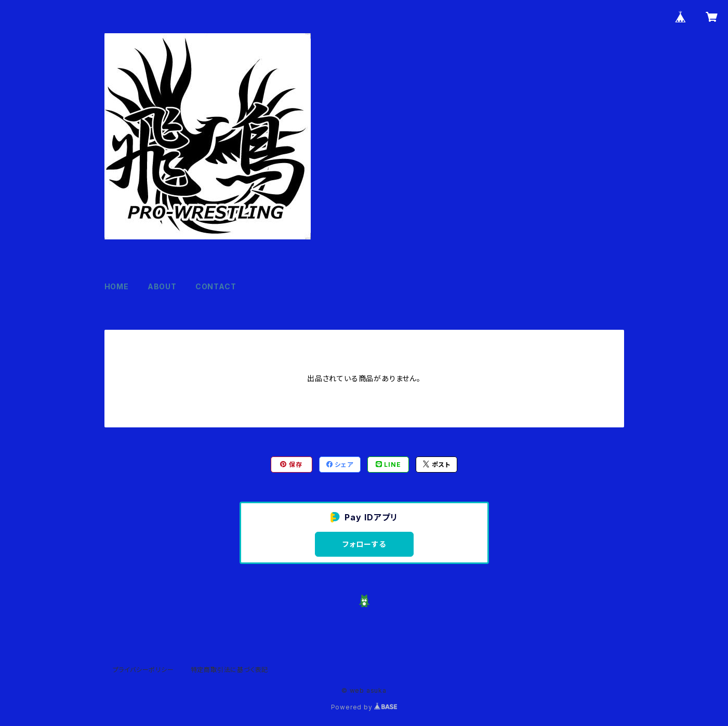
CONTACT (216, 286)
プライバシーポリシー (143, 670)
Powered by (364, 707)
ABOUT (162, 286)
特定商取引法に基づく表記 (230, 670)
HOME (117, 286)
